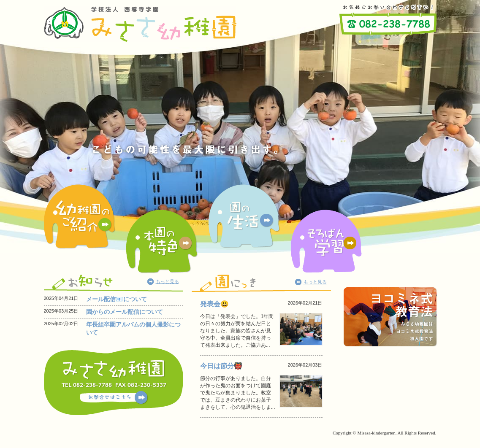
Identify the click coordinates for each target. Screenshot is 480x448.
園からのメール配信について (125, 312)
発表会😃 (214, 304)
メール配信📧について (117, 299)
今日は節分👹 (221, 366)
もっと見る (167, 281)
